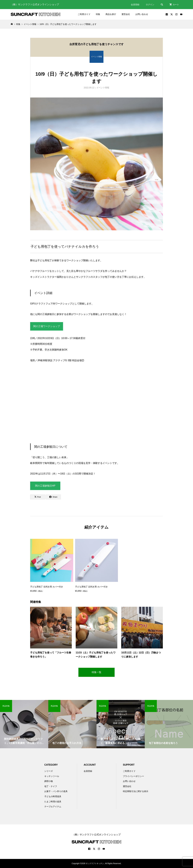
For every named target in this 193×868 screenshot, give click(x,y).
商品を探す (111, 14)
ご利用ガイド (84, 14)
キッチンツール (52, 776)
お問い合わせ (142, 14)
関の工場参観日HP (45, 486)
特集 (98, 14)
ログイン (150, 5)
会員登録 (135, 5)
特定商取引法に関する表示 (136, 791)
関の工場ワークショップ (47, 326)
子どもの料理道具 (53, 796)
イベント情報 (103, 88)
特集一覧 (96, 672)
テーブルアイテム (53, 807)
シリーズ (49, 771)
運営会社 (126, 14)
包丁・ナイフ (51, 786)
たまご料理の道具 (53, 802)
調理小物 (49, 781)
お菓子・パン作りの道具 (56, 791)
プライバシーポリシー (133, 776)
